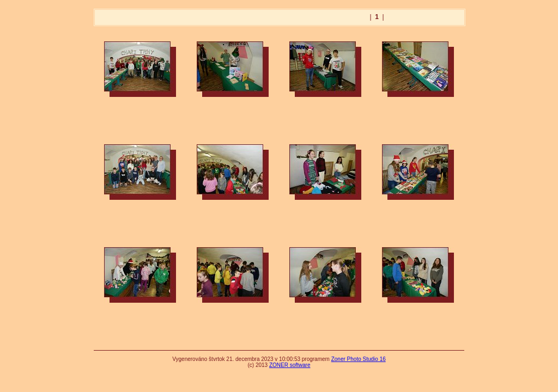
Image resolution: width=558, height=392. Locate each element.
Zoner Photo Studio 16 (359, 359)
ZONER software (290, 365)
